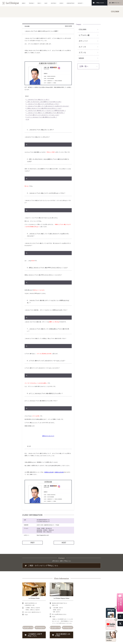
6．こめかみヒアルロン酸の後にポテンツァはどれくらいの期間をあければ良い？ (46, 111)
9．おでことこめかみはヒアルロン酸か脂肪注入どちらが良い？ (41, 117)
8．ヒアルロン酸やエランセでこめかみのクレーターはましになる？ (43, 115)
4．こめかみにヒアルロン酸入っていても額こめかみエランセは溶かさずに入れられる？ (47, 106)
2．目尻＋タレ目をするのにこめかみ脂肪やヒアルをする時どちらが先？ (44, 102)
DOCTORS (53, 3)
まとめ (27, 119)
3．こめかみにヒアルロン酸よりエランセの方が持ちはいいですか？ (43, 104)
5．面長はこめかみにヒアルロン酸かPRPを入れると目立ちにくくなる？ (44, 108)
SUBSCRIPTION (70, 3)
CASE (46, 3)
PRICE (39, 3)
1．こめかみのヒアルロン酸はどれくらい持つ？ (38, 99)
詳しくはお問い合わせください (59, 614)
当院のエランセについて (48, 436)
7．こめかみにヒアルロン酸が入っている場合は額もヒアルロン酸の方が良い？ (45, 113)
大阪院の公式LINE (59, 472)
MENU (23, 3)
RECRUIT (80, 3)
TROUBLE (31, 3)
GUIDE (61, 3)
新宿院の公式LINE (49, 472)
